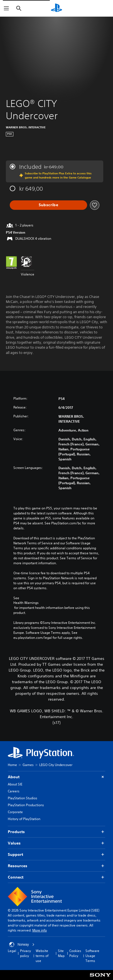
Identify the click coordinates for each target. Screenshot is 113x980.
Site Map (61, 953)
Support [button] (56, 855)
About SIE (15, 784)
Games (28, 765)
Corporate (15, 812)
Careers (14, 791)
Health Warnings (26, 603)
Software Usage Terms (92, 956)
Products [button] (56, 832)
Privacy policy (25, 953)
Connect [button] (56, 877)
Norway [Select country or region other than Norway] (22, 945)
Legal (12, 951)
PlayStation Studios (23, 798)
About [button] (56, 777)
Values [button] (56, 843)
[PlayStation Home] (56, 8)
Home (12, 765)
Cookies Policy (75, 953)
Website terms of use (42, 956)
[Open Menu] (6, 8)
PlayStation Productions (26, 805)
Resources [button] (56, 866)
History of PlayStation (24, 819)
